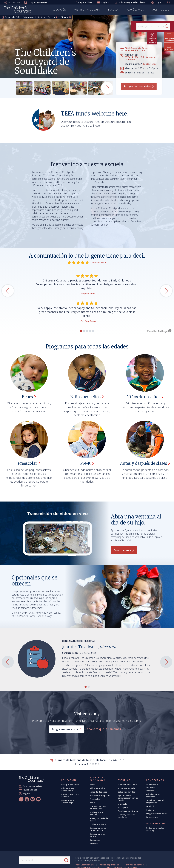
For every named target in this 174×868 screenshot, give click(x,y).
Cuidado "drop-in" (98, 824)
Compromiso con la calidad (70, 795)
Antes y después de (145, 463)
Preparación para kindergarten (98, 807)
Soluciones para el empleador (130, 2)
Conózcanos (136, 10)
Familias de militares (128, 811)
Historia (150, 810)
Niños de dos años (98, 792)
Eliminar (65, 17)
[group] (24, 88)
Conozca (124, 550)
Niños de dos (145, 397)
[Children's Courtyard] (18, 10)
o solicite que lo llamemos (104, 729)
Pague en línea (83, 2)
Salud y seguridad (127, 792)
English (157, 2)
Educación (59, 10)
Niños (87, 397)
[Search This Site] (45, 860)
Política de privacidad (109, 865)
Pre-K (92, 803)
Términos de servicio (134, 865)
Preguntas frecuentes (156, 813)
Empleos (103, 2)
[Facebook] (21, 799)
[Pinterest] (33, 799)
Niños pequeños (97, 788)
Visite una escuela (126, 788)
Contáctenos (150, 64)
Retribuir (150, 806)
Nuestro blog (160, 10)
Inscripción (123, 807)
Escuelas (114, 10)
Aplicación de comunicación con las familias (128, 798)
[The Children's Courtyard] (32, 779)
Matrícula (122, 804)
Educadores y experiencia (68, 789)
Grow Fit (94, 844)
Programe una (139, 86)
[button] (81, 331)
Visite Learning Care (85, 865)
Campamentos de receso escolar (98, 829)
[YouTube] (38, 799)
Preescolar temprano (100, 795)
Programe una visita (36, 2)
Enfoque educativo (70, 785)
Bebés (92, 785)
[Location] (143, 26)
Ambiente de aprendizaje (68, 801)
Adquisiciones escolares (153, 795)
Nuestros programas (87, 10)
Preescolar (95, 799)
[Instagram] (27, 799)
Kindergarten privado (96, 813)
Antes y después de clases (99, 819)
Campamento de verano (98, 835)
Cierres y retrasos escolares (126, 816)
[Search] (161, 26)
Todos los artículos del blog (155, 829)
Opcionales (95, 840)
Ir (54, 17)
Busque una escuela (127, 785)
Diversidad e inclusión (152, 786)
